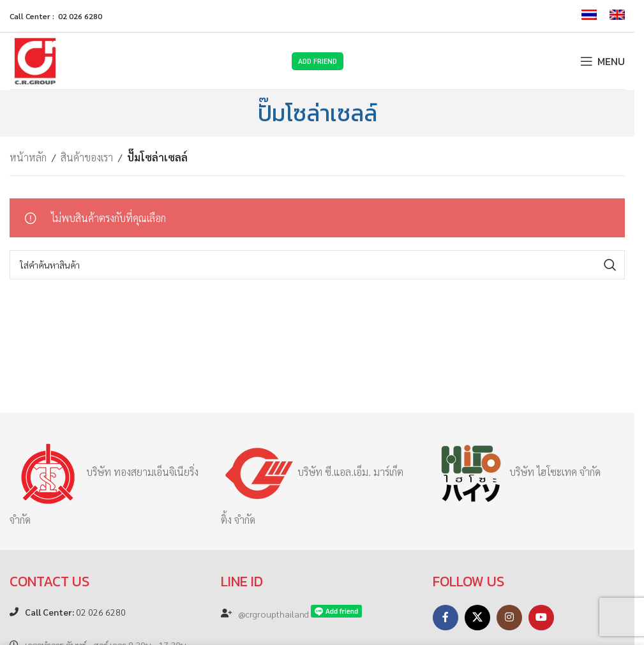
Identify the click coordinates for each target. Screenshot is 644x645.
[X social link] (477, 618)
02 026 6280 (75, 612)
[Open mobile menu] (603, 61)
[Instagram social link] (509, 618)
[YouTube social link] (541, 618)
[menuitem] (589, 16)
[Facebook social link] (446, 618)
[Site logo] (35, 60)
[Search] (317, 265)
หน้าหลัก (28, 157)
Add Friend (318, 61)
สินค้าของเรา (87, 157)
